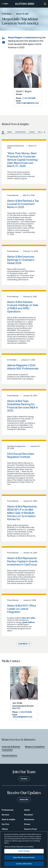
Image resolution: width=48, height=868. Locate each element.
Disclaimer (29, 815)
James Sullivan (28, 622)
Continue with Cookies (24, 864)
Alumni (27, 810)
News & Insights (9, 820)
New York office (29, 618)
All (3, 132)
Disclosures (29, 820)
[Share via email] (4, 42)
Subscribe (24, 800)
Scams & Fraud (30, 829)
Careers (24, 779)
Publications (21, 132)
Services (5, 815)
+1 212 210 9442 (25, 712)
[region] (24, 850)
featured (30, 38)
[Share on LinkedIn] (4, 38)
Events (32, 132)
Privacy (27, 824)
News (10, 132)
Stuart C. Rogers (24, 91)
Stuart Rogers (15, 38)
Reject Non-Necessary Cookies (24, 858)
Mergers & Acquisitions (35, 747)
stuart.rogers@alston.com (28, 103)
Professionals (8, 810)
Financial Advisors (9, 756)
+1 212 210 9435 (29, 98)
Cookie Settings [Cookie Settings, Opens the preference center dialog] (24, 851)
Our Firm (5, 824)
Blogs (41, 132)
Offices (5, 829)
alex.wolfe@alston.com (23, 717)
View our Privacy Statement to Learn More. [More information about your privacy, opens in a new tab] (19, 847)
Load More (23, 644)
